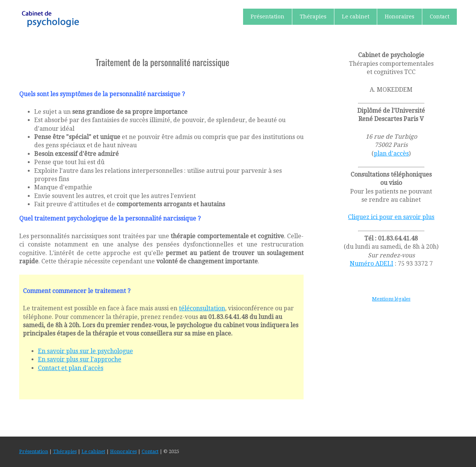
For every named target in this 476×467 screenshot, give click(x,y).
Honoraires (400, 17)
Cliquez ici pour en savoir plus (391, 217)
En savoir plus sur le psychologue (85, 351)
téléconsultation (202, 308)
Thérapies (313, 17)
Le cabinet (356, 17)
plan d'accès (391, 153)
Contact (440, 17)
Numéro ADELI (372, 264)
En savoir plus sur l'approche (80, 359)
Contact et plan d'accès (71, 368)
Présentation (267, 17)
